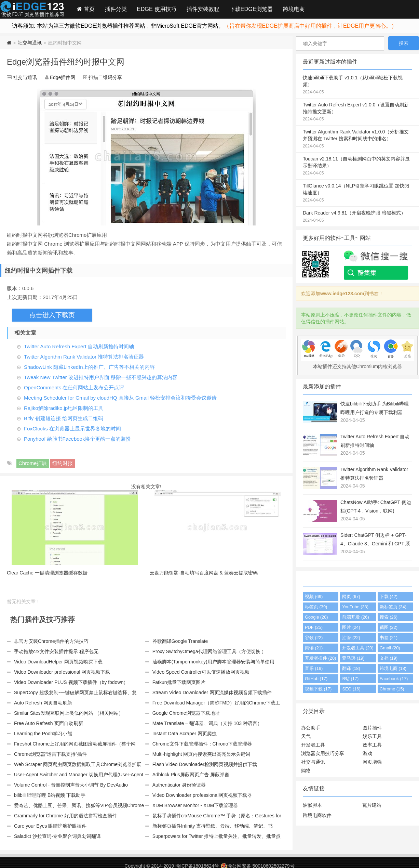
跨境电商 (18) (393, 668)
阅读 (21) (314, 648)
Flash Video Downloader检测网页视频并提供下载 (205, 764)
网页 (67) (351, 597)
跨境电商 (294, 9)
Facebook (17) (394, 679)
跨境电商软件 (317, 815)
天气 (306, 736)
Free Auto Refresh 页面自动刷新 (49, 723)
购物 (306, 770)
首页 (86, 9)
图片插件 (372, 728)
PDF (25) (314, 627)
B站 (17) (350, 679)
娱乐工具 (372, 736)
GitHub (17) (316, 679)
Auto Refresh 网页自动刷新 (43, 703)
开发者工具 (313, 745)
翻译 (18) (351, 668)
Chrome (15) (392, 689)
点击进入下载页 (52, 315)
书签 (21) (389, 638)
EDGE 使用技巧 (157, 9)
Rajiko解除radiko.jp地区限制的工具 (64, 408)
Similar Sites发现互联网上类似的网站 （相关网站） (69, 713)
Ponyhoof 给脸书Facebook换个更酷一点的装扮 (77, 439)
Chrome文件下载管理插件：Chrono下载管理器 (202, 744)
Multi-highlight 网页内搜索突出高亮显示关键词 (201, 754)
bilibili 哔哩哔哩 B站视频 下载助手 (50, 795)
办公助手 (311, 728)
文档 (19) (389, 658)
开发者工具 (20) (358, 648)
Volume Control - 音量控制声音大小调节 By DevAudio (71, 785)
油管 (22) (351, 638)
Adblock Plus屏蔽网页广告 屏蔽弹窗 (191, 775)
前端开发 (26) (355, 617)
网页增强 (372, 762)
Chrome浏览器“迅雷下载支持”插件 (50, 754)
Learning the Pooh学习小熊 (43, 734)
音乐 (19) (314, 668)
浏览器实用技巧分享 (323, 753)
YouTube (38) (355, 607)
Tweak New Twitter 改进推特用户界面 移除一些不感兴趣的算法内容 (101, 377)
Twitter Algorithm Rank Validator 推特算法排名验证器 (84, 357)
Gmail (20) (390, 648)
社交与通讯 (30, 43)
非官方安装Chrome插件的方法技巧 (51, 641)
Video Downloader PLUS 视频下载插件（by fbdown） (71, 682)
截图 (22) (389, 627)
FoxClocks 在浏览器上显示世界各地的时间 (72, 429)
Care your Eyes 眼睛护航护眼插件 (50, 826)
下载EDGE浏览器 (251, 9)
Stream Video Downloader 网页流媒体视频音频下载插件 (212, 692)
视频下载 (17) (318, 689)
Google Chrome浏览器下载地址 (186, 713)
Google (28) (316, 617)
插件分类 (116, 9)
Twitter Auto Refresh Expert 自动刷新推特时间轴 (79, 346)
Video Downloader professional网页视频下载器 (202, 795)
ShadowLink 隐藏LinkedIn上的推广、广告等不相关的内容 (89, 367)
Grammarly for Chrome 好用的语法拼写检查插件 (65, 816)
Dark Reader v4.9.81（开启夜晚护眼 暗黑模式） (357, 217)
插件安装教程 (203, 9)
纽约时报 (63, 463)
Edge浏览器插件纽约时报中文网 (66, 62)
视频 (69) (314, 597)
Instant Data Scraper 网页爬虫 (185, 734)
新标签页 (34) (393, 607)
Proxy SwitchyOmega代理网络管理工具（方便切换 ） (209, 651)
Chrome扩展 (33, 463)
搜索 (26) (389, 617)
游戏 (367, 753)
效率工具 (372, 745)
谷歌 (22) (314, 638)
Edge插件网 (32, 10)
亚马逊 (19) (353, 658)
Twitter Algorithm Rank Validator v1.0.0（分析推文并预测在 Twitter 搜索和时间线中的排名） (357, 139)
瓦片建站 (372, 805)
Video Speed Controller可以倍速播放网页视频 (201, 672)
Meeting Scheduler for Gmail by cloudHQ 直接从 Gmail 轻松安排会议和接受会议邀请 (120, 398)
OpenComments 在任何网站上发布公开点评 (74, 387)
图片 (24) (351, 627)
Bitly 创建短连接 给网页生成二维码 (64, 418)
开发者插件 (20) (320, 658)
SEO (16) (351, 689)
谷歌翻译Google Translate (180, 641)
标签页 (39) (316, 607)
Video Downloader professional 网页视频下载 (62, 672)
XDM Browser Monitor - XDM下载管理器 (195, 805)
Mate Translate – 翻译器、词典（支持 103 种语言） (207, 723)
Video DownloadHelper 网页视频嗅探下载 (58, 662)
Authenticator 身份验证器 (179, 785)
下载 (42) (389, 597)
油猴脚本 (312, 805)
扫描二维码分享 (105, 77)
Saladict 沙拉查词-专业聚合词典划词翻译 (57, 836)
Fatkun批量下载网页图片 (179, 682)
